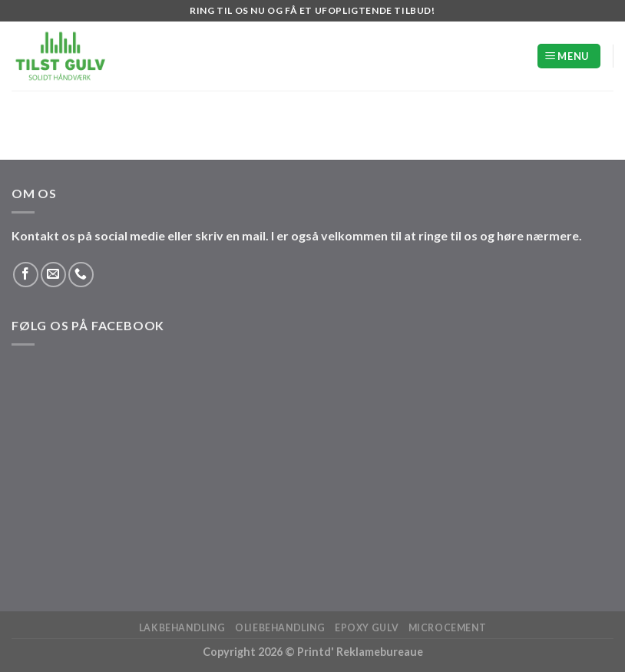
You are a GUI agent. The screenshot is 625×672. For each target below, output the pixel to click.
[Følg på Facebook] (26, 275)
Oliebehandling (280, 628)
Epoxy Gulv (367, 628)
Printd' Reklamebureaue (360, 652)
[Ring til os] (81, 275)
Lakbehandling (182, 628)
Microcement (448, 628)
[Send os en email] (53, 275)
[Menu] (569, 56)
